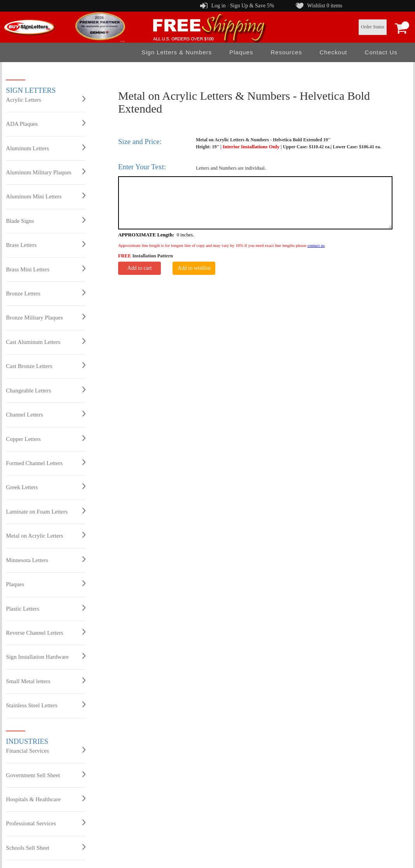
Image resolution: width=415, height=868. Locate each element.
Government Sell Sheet (46, 775)
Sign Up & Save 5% (252, 6)
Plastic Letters (46, 608)
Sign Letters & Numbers (177, 52)
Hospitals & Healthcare (46, 799)
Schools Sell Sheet (46, 847)
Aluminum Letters (46, 148)
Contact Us (381, 52)
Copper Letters (46, 439)
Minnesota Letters (46, 560)
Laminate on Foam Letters (46, 511)
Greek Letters (46, 487)
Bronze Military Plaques (46, 317)
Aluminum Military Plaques (46, 172)
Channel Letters (46, 414)
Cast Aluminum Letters (46, 342)
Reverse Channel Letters (46, 632)
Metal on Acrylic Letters (46, 535)
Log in (219, 6)
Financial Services (46, 750)
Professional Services (46, 823)
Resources (286, 52)
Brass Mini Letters (46, 269)
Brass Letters (46, 245)
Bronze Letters (46, 293)
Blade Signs (46, 220)
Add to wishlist (194, 268)
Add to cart (139, 268)
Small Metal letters (46, 681)
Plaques (241, 52)
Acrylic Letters (46, 99)
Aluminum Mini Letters (46, 196)
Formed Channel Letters (46, 463)
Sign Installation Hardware (46, 656)
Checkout (333, 52)
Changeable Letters (46, 390)
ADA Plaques (46, 123)
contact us (316, 245)
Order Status (373, 27)
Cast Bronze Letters (46, 366)
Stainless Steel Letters (46, 705)
